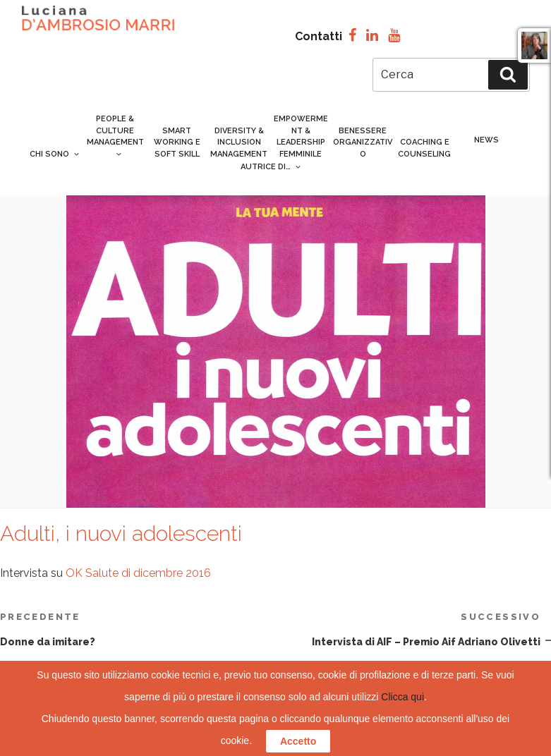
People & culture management (115, 136)
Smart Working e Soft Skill (177, 142)
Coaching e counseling (424, 148)
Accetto (298, 741)
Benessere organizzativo (363, 142)
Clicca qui (402, 697)
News (486, 140)
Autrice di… (270, 167)
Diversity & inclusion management (239, 142)
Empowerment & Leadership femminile (301, 136)
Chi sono (55, 154)
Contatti (319, 36)
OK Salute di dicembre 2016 (138, 573)
